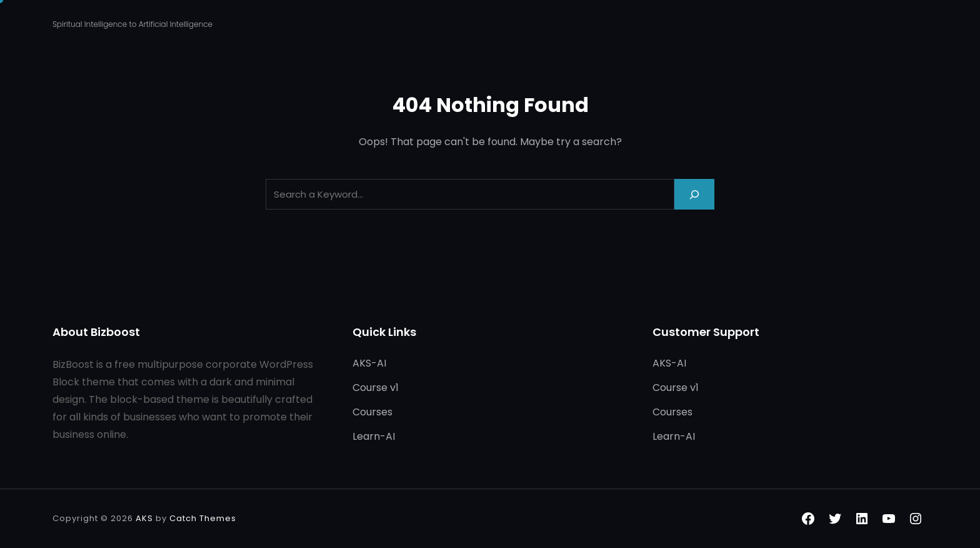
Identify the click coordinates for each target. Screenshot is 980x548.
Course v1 (376, 388)
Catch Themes (203, 518)
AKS (144, 518)
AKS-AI (369, 363)
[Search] (694, 194)
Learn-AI (374, 436)
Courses (372, 412)
